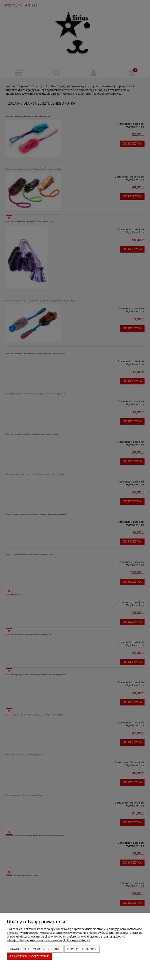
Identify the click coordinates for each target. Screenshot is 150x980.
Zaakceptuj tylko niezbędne (35, 949)
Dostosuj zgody (82, 949)
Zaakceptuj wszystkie (30, 956)
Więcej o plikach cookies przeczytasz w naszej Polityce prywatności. (49, 940)
